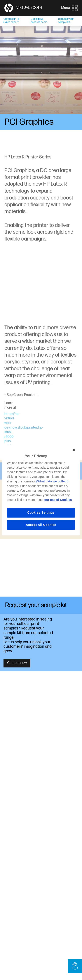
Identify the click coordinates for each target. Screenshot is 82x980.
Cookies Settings (41, 512)
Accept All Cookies (41, 525)
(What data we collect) (52, 481)
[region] (41, 490)
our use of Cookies (58, 500)
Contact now (17, 663)
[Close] (74, 450)
